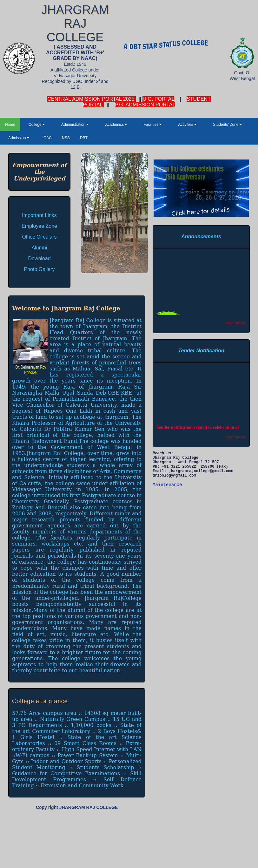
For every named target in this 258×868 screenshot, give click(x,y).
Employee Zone (39, 226)
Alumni (40, 248)
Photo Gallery (39, 269)
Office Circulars (39, 237)
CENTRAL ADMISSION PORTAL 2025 (91, 99)
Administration (75, 125)
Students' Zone (227, 125)
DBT (84, 138)
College (37, 125)
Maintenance (167, 485)
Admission (19, 138)
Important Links (39, 215)
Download (39, 258)
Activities (187, 125)
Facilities (152, 125)
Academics (116, 125)
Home (10, 125)
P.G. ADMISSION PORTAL (145, 105)
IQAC (47, 138)
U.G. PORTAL (158, 99)
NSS (66, 138)
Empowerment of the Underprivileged (39, 172)
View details (236, 323)
